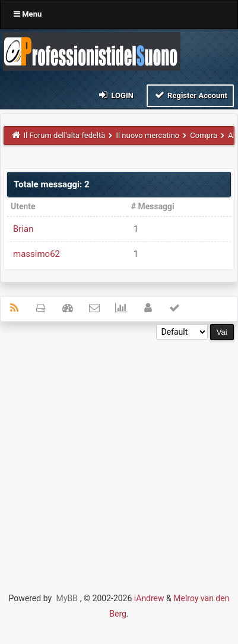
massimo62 (37, 254)
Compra (204, 135)
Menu (28, 14)
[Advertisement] (119, 459)
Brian (23, 229)
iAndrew (149, 598)
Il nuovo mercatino (147, 135)
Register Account (190, 95)
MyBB (67, 598)
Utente (23, 206)
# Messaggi (153, 206)
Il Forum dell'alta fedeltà (65, 135)
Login (115, 95)
